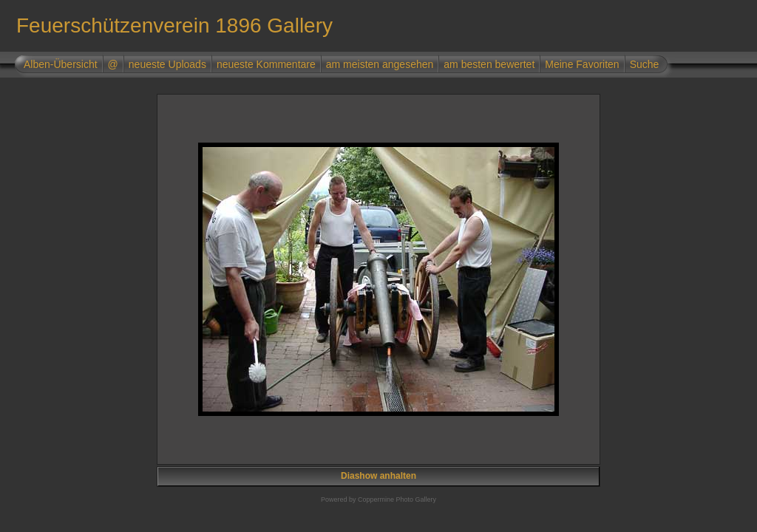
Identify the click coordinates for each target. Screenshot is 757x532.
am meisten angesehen (380, 64)
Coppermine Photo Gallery (397, 499)
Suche (645, 64)
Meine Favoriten (582, 64)
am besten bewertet (489, 64)
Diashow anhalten (378, 476)
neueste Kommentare (266, 64)
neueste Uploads (167, 64)
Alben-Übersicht (61, 64)
